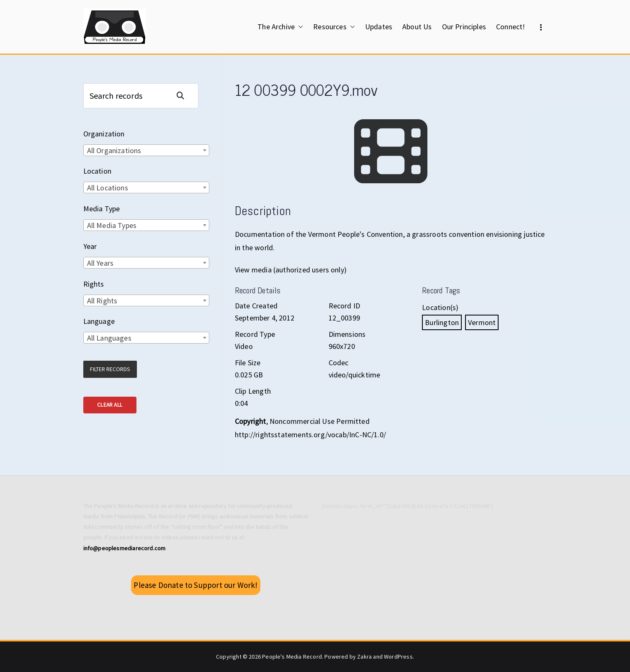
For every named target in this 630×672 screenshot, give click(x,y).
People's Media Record (292, 657)
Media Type (102, 209)
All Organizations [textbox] (114, 150)
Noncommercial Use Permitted (320, 421)
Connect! (510, 27)
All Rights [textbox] (102, 301)
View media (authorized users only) (291, 270)
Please (195, 585)
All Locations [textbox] (108, 188)
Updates (379, 27)
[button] (299, 27)
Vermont (482, 322)
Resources (334, 27)
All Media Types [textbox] (112, 225)
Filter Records (110, 369)
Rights (94, 284)
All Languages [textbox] (109, 338)
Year (90, 246)
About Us (417, 27)
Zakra (364, 657)
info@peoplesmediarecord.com (125, 548)
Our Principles (464, 27)
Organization (104, 134)
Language (99, 321)
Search (184, 96)
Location (97, 171)
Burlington (442, 322)
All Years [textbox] (100, 263)
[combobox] (146, 150)
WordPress (398, 657)
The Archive (280, 27)
